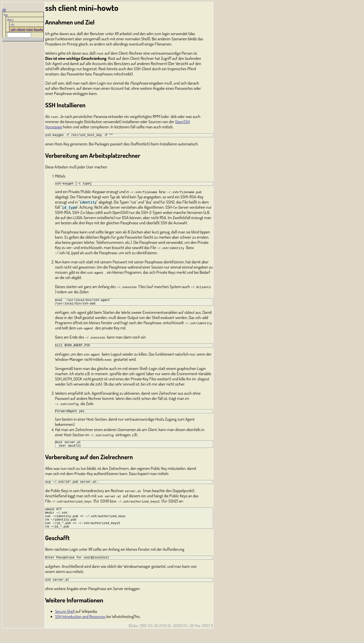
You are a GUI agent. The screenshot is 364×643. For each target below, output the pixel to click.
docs (10, 20)
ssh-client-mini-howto (27, 29)
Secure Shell (65, 624)
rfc (12, 24)
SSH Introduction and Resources (80, 629)
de (4, 9)
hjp (6, 15)
